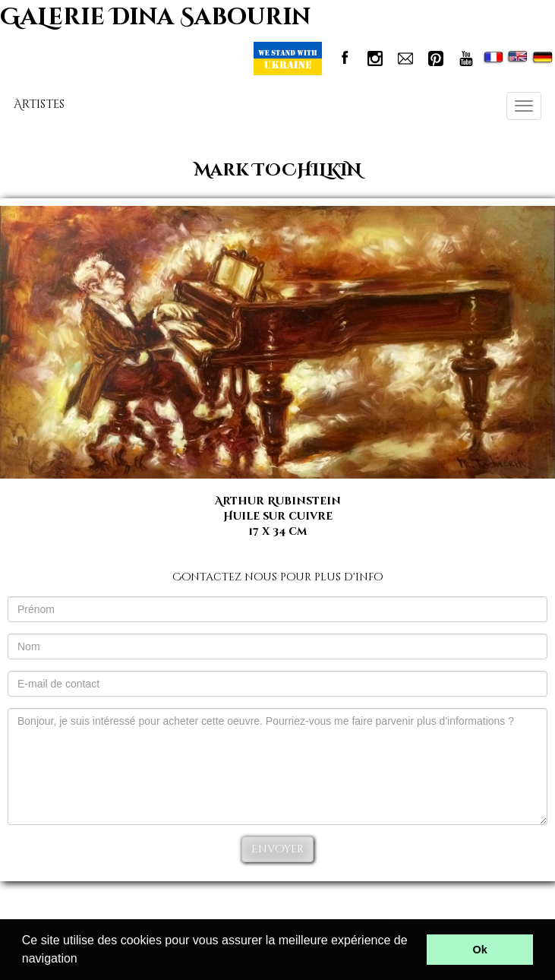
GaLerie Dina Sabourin (155, 17)
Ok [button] (480, 950)
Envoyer (277, 849)
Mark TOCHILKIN (278, 171)
